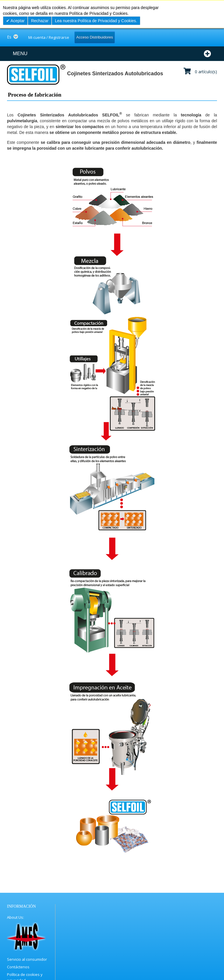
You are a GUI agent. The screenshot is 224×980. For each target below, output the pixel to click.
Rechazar (40, 21)
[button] (14, 37)
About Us (15, 917)
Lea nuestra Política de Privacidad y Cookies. (96, 21)
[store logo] (36, 75)
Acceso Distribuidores (95, 37)
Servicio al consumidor (27, 959)
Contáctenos (18, 967)
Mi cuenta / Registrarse (49, 37)
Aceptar (17, 21)
